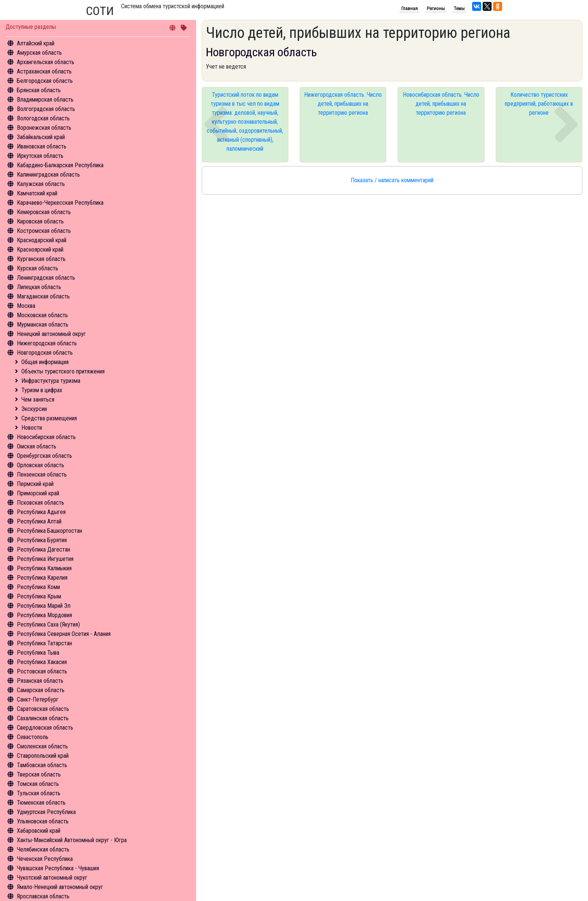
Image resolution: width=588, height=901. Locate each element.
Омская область (37, 446)
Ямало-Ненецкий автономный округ (60, 887)
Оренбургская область (44, 456)
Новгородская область (45, 353)
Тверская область (39, 774)
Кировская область (40, 221)
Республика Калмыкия (44, 568)
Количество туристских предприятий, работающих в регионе (539, 104)
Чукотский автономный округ (52, 878)
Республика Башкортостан (49, 531)
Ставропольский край (43, 756)
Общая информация (45, 362)
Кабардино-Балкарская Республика (60, 165)
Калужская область (41, 184)
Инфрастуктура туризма (51, 381)
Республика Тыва (38, 653)
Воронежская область (44, 128)
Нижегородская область (47, 343)
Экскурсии (34, 409)
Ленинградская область (46, 278)
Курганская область (41, 259)
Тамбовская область (42, 765)
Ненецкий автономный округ (51, 334)
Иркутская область (40, 156)
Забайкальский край (41, 137)
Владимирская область (45, 100)
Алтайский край (36, 43)
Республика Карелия (42, 578)
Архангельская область (46, 62)
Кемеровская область (44, 212)
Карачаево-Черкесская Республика (60, 203)
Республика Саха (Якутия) (48, 624)
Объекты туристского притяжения (63, 371)
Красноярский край (40, 250)
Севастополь (33, 737)
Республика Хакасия (42, 662)
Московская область (42, 315)
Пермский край (35, 484)
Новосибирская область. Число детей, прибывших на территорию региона (441, 104)
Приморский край (38, 493)
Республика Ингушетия (45, 559)
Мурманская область (43, 325)
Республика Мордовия (44, 615)
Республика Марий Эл (44, 606)
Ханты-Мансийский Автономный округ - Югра (72, 840)
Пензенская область (42, 474)
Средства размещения (49, 418)
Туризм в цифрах (42, 390)
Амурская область (39, 53)
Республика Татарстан (44, 643)
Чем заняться (38, 400)
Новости (32, 428)
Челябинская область (43, 849)
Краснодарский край (42, 240)
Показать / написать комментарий (392, 180)
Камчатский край (37, 193)
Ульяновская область (43, 821)
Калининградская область (48, 175)
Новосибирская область (46, 437)
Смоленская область (42, 746)
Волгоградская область (46, 109)
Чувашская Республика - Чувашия (58, 868)
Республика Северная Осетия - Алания (64, 634)
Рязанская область (40, 681)
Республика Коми (38, 587)
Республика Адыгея (41, 512)
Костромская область (44, 231)
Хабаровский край (39, 831)
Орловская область (40, 465)
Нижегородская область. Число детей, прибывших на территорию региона (343, 104)
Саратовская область (43, 709)
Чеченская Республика (45, 859)
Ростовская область (42, 671)
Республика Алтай (39, 521)
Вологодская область (43, 118)
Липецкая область (39, 287)
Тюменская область (41, 803)
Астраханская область (44, 71)
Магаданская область (43, 296)
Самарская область (41, 690)
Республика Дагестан (43, 549)
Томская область (38, 784)
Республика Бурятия (42, 540)
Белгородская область (45, 81)
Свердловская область (45, 728)
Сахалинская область (43, 718)
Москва (26, 306)
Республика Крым (39, 596)
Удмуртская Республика (46, 812)
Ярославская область (43, 896)
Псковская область (40, 503)
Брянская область (39, 90)
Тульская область (39, 793)
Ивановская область (42, 146)
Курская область (37, 268)
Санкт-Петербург (38, 699)
